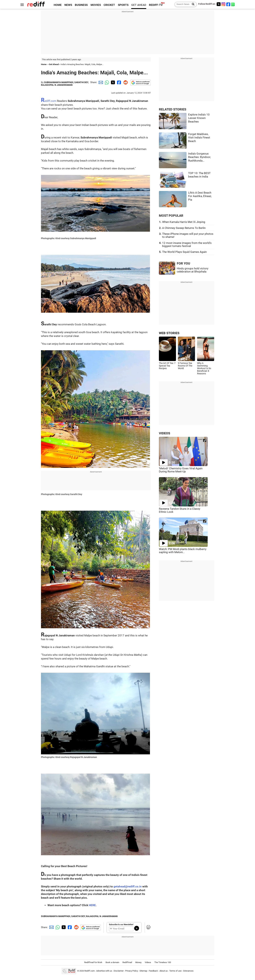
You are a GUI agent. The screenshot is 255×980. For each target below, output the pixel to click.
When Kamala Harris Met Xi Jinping (184, 222)
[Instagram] (223, 4)
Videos (148, 962)
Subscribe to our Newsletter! (121, 925)
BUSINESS (81, 5)
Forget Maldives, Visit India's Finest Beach (199, 138)
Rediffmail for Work (93, 962)
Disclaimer (119, 971)
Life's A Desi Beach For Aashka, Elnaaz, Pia (200, 196)
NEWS (68, 5)
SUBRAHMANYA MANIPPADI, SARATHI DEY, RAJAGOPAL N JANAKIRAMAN (65, 84)
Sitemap (143, 971)
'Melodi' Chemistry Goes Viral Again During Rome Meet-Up (181, 470)
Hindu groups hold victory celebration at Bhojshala (193, 270)
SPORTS (123, 5)
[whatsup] (233, 4)
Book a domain (112, 962)
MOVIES (96, 5)
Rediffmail (127, 962)
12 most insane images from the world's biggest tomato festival (187, 245)
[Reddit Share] (125, 82)
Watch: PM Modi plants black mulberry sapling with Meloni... (183, 551)
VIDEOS (164, 433)
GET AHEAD (139, 5)
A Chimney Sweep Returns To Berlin (184, 228)
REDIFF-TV (156, 5)
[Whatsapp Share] (106, 82)
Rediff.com (49, 101)
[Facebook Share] (119, 82)
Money (138, 962)
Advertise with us (104, 971)
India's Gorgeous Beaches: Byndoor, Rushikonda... (199, 157)
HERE (92, 905)
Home (44, 64)
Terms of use (175, 971)
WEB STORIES (169, 333)
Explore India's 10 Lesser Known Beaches (199, 118)
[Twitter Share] (113, 82)
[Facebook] (228, 4)
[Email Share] (100, 82)
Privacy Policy (132, 971)
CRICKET (109, 5)
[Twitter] (219, 4)
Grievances (188, 971)
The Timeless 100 (163, 962)
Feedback (153, 971)
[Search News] (192, 4)
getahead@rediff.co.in (128, 887)
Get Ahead (54, 64)
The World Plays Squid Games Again (184, 252)
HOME (58, 5)
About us (164, 971)
